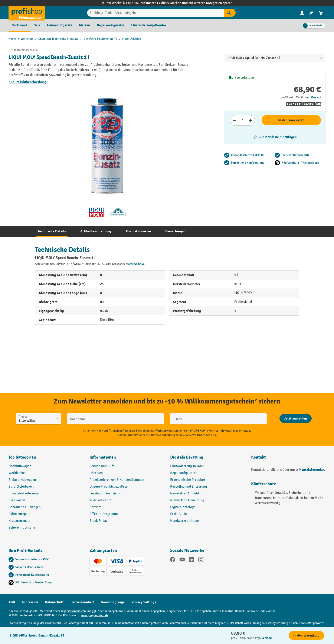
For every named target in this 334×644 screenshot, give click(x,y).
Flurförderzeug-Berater (187, 466)
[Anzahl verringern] (234, 120)
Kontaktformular (312, 470)
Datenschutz (54, 602)
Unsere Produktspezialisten (109, 487)
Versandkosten (77, 611)
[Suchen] (230, 13)
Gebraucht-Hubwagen (25, 507)
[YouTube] (182, 560)
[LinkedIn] (191, 560)
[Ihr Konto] (302, 13)
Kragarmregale (19, 521)
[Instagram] (201, 560)
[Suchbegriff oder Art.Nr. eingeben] (155, 13)
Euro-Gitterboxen (21, 487)
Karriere (95, 507)
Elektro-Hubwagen (22, 480)
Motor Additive (135, 264)
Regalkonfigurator (184, 473)
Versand (316, 97)
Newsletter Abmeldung (187, 500)
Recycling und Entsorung (189, 487)
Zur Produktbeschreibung (28, 82)
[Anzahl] (243, 120)
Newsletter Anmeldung (187, 493)
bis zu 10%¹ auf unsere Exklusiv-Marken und (156, 3)
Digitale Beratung (187, 457)
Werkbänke (17, 473)
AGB (12, 602)
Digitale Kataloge (183, 507)
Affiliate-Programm (104, 514)
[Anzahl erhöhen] (251, 120)
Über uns (96, 473)
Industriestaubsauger (24, 493)
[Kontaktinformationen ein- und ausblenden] (11, 633)
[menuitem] (302, 13)
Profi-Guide (179, 514)
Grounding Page (113, 602)
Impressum (30, 602)
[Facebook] (173, 560)
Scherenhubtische (22, 528)
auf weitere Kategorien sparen (211, 3)
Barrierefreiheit (82, 602)
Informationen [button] (103, 457)
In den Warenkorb (291, 120)
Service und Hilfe (102, 466)
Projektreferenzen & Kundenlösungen (117, 480)
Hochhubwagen (20, 466)
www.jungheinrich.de (94, 615)
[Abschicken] (296, 418)
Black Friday (98, 521)
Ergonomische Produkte (188, 480)
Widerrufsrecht (101, 500)
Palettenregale (19, 514)
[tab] (52, 231)
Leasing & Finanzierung (106, 493)
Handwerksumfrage (184, 521)
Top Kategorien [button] (22, 457)
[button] (207, 459)
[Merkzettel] (311, 13)
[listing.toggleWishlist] (275, 137)
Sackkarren (17, 500)
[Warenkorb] (321, 13)
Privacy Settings (144, 602)
